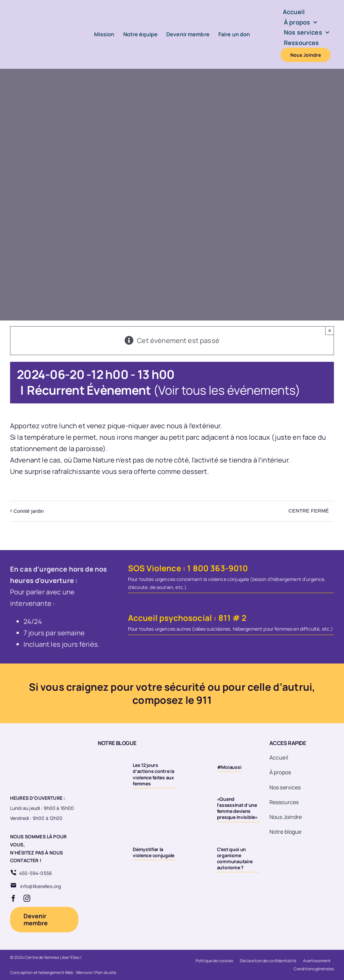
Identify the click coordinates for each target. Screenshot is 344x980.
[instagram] (27, 898)
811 (225, 618)
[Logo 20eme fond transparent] (36, 740)
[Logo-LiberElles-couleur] (37, 11)
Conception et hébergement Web (42, 972)
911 (204, 700)
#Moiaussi (229, 767)
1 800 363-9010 (218, 568)
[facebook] (13, 898)
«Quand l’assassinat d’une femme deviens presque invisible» (237, 808)
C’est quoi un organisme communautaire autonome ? (235, 859)
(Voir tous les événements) (227, 390)
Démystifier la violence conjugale (154, 852)
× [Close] (330, 330)
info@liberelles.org (40, 886)
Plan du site (106, 972)
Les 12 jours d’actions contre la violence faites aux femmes (154, 774)
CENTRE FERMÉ (309, 511)
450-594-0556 (36, 873)
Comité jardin (29, 511)
